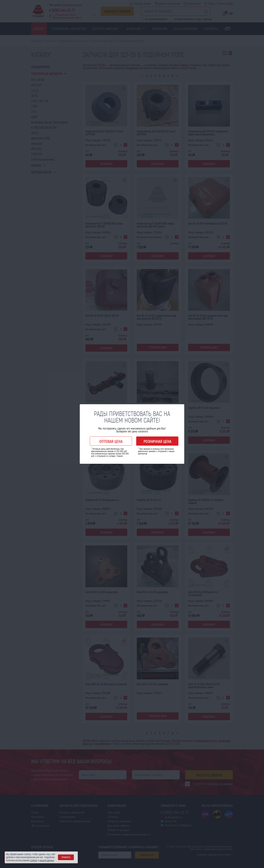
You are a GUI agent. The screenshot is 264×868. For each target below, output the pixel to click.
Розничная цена (157, 441)
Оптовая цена (111, 441)
